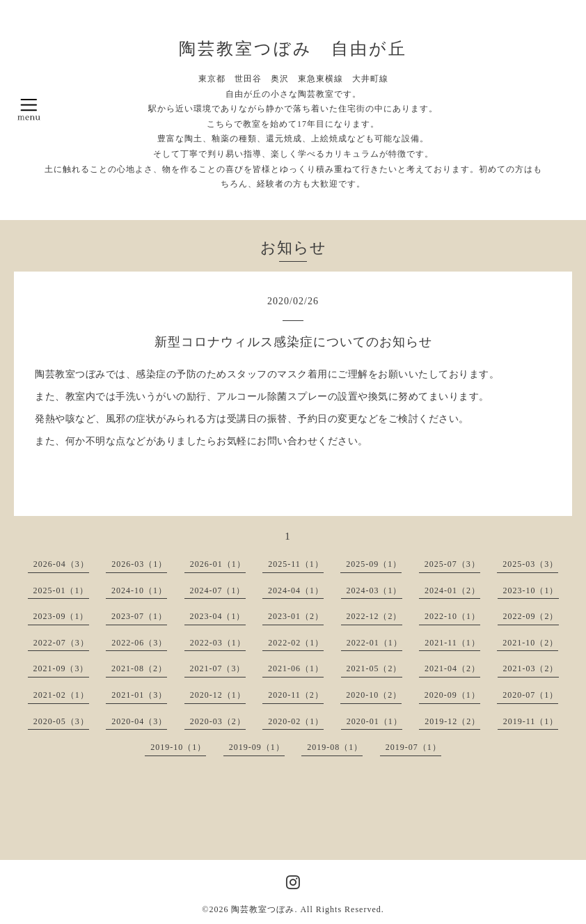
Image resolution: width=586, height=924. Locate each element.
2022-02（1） (296, 643)
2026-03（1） (139, 564)
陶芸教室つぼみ (263, 909)
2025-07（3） (452, 564)
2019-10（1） (178, 747)
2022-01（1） (374, 643)
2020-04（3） (139, 721)
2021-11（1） (452, 643)
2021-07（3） (218, 668)
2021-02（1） (61, 695)
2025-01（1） (61, 590)
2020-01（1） (374, 721)
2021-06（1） (296, 668)
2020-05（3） (61, 721)
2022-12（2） (374, 616)
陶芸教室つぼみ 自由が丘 (293, 49)
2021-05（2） (374, 668)
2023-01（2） (296, 616)
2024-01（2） (452, 590)
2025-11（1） (296, 564)
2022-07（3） (61, 643)
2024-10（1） (139, 590)
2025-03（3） (530, 564)
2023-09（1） (61, 616)
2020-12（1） (218, 695)
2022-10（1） (452, 616)
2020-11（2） (296, 695)
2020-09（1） (452, 695)
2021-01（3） (139, 695)
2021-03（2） (531, 668)
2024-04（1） (296, 590)
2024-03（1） (374, 590)
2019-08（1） (335, 747)
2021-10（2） (530, 643)
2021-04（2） (452, 668)
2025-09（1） (374, 564)
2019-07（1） (413, 747)
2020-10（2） (374, 695)
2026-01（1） (218, 564)
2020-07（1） (530, 695)
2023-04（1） (218, 616)
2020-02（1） (296, 721)
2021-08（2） (139, 668)
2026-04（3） (61, 564)
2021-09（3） (61, 668)
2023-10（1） (531, 590)
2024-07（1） (218, 590)
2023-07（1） (139, 616)
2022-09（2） (531, 616)
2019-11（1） (531, 721)
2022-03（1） (218, 643)
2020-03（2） (218, 721)
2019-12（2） (452, 721)
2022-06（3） (139, 643)
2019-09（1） (257, 747)
